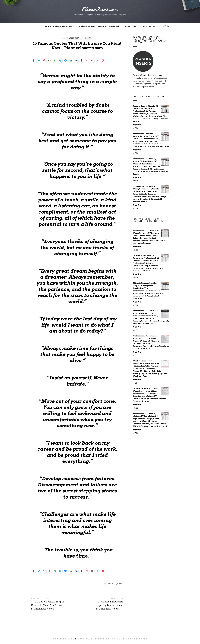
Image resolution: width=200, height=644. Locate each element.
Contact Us (149, 27)
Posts (88, 38)
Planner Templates (109, 27)
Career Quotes (74, 38)
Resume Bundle (87, 27)
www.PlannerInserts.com (97, 640)
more (151, 87)
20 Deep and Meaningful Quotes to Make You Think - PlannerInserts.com (54, 605)
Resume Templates (63, 27)
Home (48, 27)
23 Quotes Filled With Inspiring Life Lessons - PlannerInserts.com (100, 605)
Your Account (133, 27)
